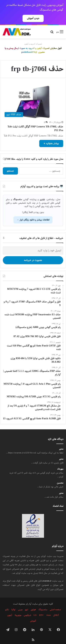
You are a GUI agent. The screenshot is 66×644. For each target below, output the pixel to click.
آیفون (10, 609)
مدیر (61, 443)
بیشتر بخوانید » (51, 137)
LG (35, 609)
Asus (48, 609)
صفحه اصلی (55, 603)
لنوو (27, 603)
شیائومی (27, 609)
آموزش (33, 615)
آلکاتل (56, 609)
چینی (20, 603)
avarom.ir (47, 575)
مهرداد (60, 463)
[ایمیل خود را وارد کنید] (33, 244)
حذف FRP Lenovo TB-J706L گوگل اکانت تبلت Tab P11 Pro (35, 122)
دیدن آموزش (33, 18)
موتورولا (18, 609)
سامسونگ (43, 603)
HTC (41, 609)
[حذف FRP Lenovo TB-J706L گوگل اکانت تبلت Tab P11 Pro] (33, 96)
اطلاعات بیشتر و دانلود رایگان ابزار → (33, 214)
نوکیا (13, 603)
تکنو (7, 603)
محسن (60, 477)
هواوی (33, 603)
